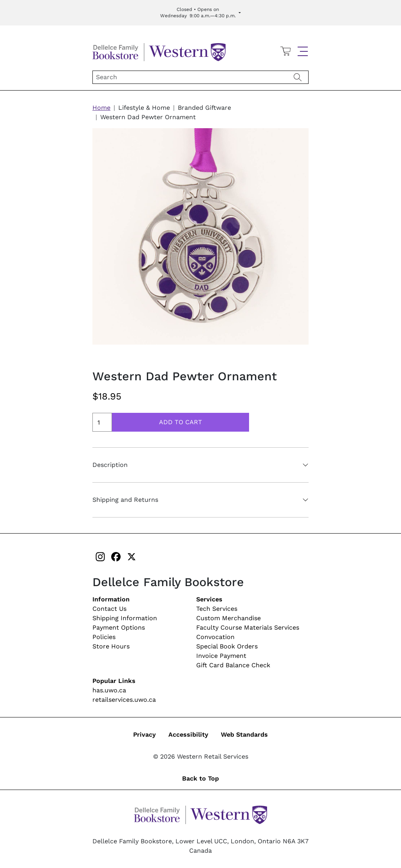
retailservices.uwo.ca (124, 700)
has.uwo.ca (109, 690)
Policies (104, 637)
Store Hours (111, 646)
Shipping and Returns (125, 500)
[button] (303, 51)
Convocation (215, 637)
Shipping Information (125, 618)
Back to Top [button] (200, 778)
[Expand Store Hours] (200, 13)
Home (101, 108)
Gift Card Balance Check (233, 665)
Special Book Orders (227, 646)
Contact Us (109, 609)
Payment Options (119, 627)
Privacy (145, 735)
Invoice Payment (221, 656)
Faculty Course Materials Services (248, 627)
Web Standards (244, 735)
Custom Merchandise (228, 618)
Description (110, 465)
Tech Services (217, 609)
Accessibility (188, 735)
